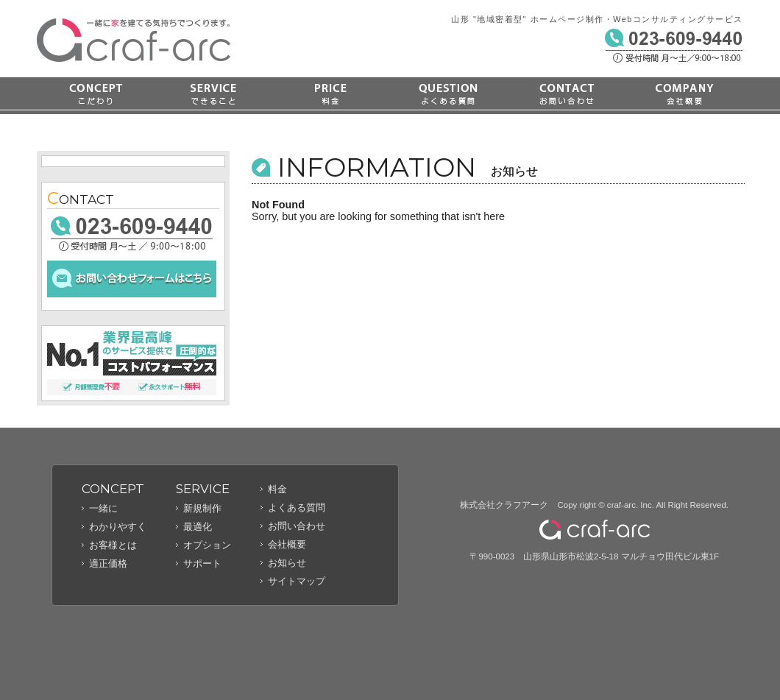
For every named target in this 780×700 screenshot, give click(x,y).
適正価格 (108, 563)
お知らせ (287, 563)
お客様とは (113, 545)
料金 (331, 96)
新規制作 (202, 508)
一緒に (103, 508)
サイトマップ (297, 581)
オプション (207, 545)
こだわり (96, 96)
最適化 (198, 527)
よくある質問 (449, 96)
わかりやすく (118, 527)
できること (213, 96)
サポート (202, 563)
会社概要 (684, 96)
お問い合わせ (567, 96)
